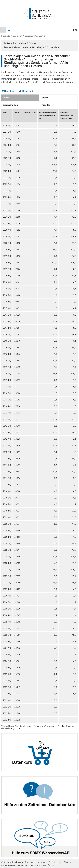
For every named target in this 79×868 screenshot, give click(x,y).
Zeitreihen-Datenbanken (36, 36)
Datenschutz (23, 865)
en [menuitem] (75, 30)
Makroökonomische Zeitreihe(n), (28, 47)
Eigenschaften (10, 105)
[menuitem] (3, 30)
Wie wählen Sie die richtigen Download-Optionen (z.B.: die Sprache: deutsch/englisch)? (38, 727)
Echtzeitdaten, (53, 47)
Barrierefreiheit (8, 865)
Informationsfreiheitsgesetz (50, 862)
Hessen (45, 79)
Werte (6, 98)
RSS (51, 865)
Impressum (30, 862)
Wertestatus (30, 113)
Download (28, 91)
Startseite (6, 36)
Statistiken (17, 36)
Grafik (45, 98)
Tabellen (46, 105)
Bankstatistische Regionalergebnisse (20, 79)
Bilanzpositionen (27, 72)
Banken (11, 72)
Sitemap (68, 862)
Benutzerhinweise (38, 865)
